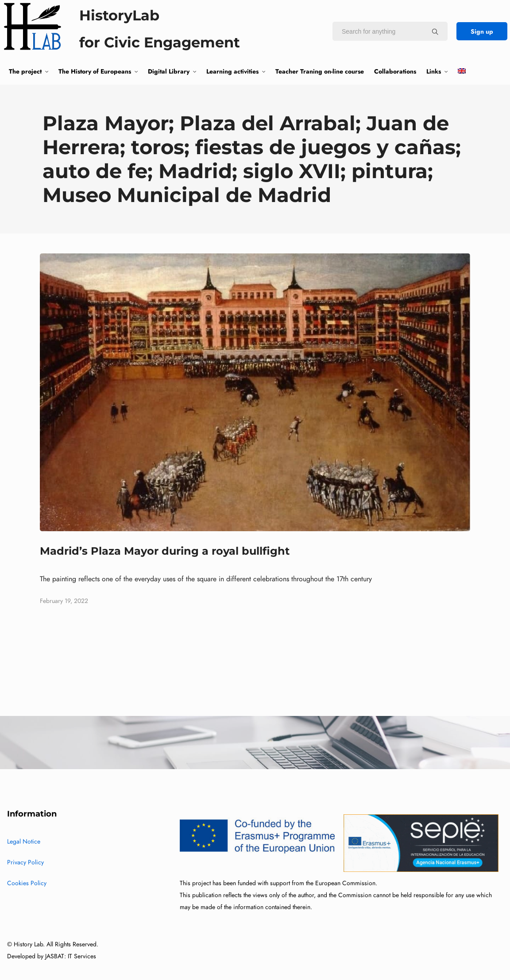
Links (434, 71)
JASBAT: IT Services (71, 956)
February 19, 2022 (64, 601)
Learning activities (232, 71)
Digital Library (169, 71)
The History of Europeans (95, 71)
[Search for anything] (435, 31)
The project (25, 71)
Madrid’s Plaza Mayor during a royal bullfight (165, 551)
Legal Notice (24, 842)
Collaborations (395, 71)
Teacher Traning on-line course (320, 71)
